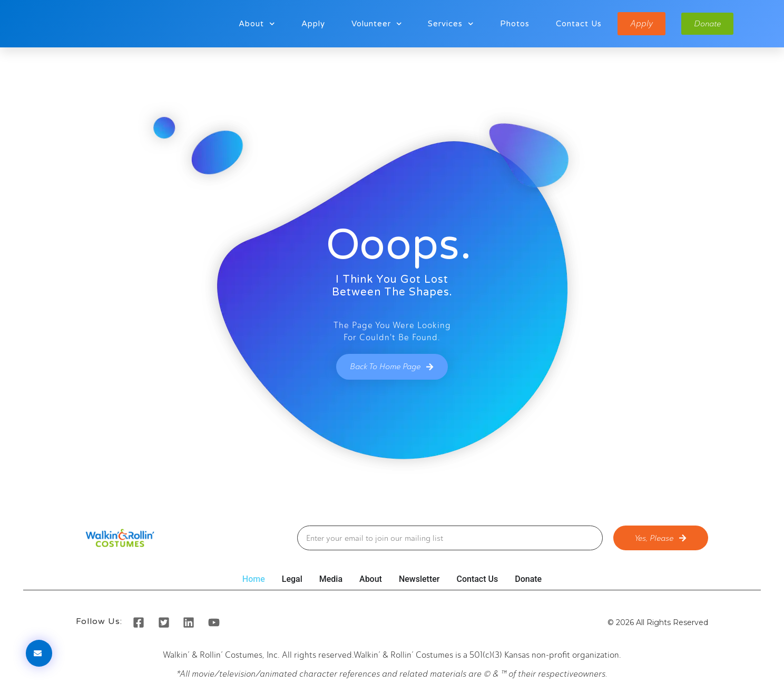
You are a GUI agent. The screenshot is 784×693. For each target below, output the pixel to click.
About (255, 24)
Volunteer (375, 24)
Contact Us (577, 24)
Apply (311, 24)
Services (449, 24)
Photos (513, 24)
